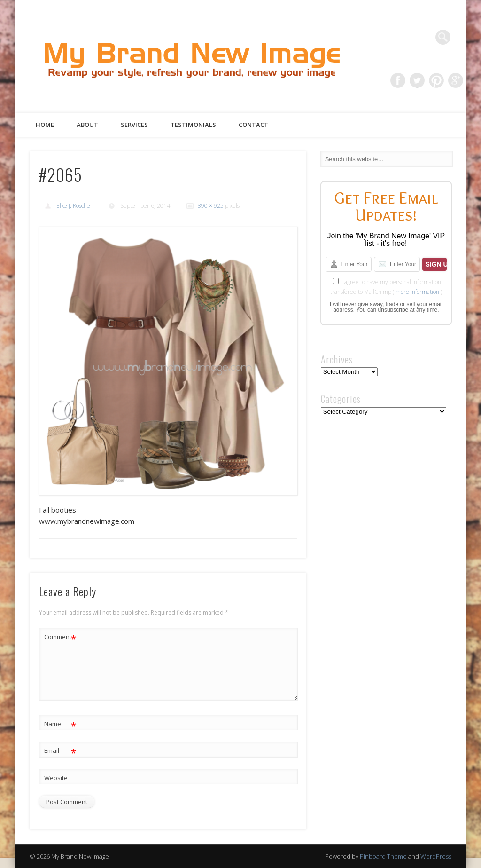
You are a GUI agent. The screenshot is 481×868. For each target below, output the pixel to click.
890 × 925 (211, 206)
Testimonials (193, 125)
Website (56, 778)
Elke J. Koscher (74, 206)
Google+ (456, 80)
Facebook (398, 80)
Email (60, 751)
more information (417, 292)
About (87, 125)
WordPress (436, 856)
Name (60, 724)
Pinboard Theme (383, 856)
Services (134, 125)
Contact (253, 125)
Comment (60, 637)
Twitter (417, 80)
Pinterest (436, 80)
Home (45, 125)
